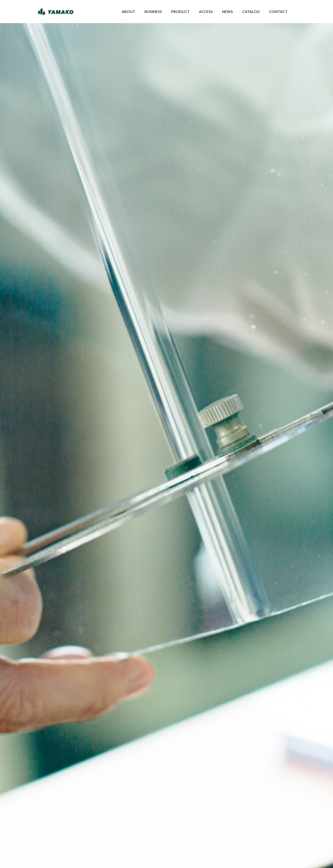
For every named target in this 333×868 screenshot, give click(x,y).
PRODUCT (180, 11)
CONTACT (278, 11)
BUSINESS (153, 11)
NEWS (227, 11)
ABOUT (128, 11)
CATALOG (251, 11)
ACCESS (206, 11)
